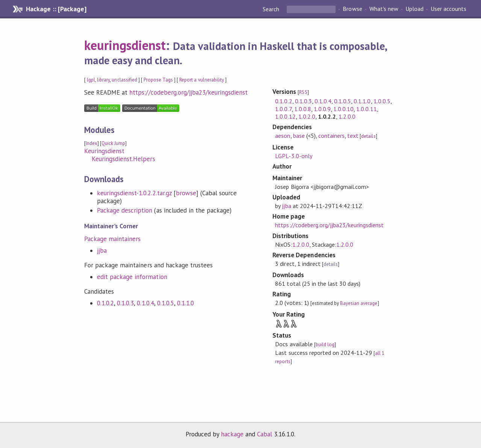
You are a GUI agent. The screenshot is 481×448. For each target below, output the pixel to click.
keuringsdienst (125, 45)
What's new (384, 9)
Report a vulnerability (202, 80)
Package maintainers (112, 239)
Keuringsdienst (104, 151)
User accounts (448, 9)
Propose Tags (158, 80)
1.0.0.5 (382, 101)
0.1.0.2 (105, 303)
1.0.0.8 (303, 109)
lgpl (91, 80)
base (299, 136)
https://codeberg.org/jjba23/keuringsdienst (188, 92)
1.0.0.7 (283, 109)
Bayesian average (359, 303)
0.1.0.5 (166, 303)
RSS (303, 92)
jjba (102, 250)
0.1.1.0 (185, 303)
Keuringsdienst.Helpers (123, 159)
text (353, 136)
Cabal (265, 434)
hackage (232, 434)
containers (331, 136)
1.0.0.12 (285, 116)
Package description (125, 210)
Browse (352, 9)
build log (325, 345)
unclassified (124, 80)
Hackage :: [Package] (56, 9)
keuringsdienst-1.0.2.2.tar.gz (134, 193)
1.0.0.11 (366, 109)
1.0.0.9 (322, 109)
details (368, 136)
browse (186, 193)
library (103, 80)
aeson (283, 136)
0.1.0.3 (125, 303)
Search (272, 9)
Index (92, 143)
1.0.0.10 (343, 109)
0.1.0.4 (145, 303)
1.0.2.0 (307, 116)
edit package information (132, 277)
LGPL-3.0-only (293, 156)
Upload (414, 9)
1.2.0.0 (347, 116)
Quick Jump (113, 143)
